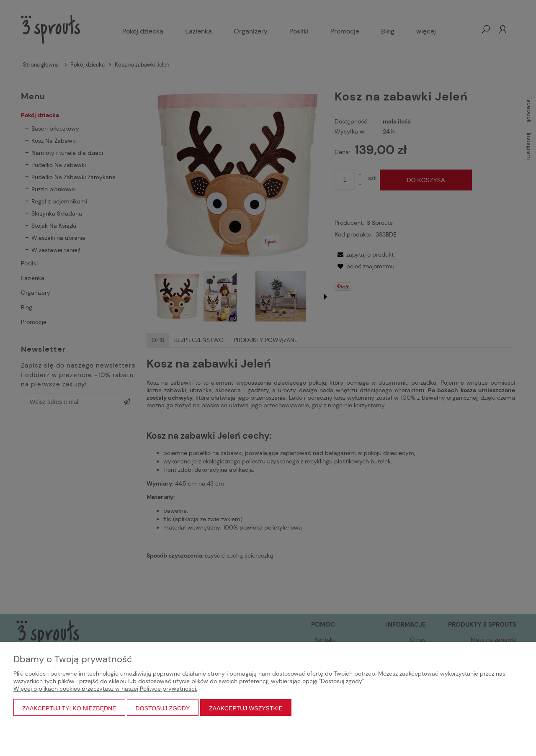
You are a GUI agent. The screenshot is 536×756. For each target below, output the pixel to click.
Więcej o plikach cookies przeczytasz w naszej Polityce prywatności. (105, 689)
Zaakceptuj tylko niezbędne (69, 708)
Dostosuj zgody (163, 708)
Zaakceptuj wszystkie (246, 708)
